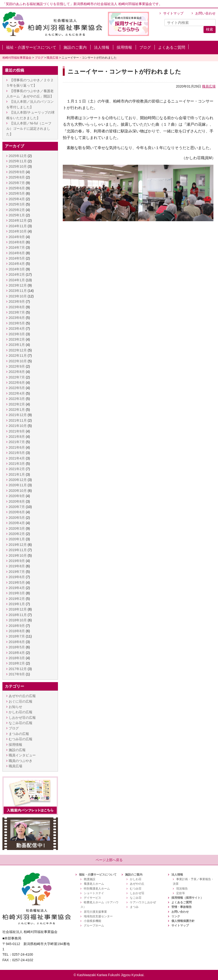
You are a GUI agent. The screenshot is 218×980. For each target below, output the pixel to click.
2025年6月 (17, 188)
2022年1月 (17, 410)
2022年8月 (17, 372)
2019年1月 (17, 604)
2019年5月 (17, 583)
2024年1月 (17, 280)
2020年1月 (17, 539)
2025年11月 (18, 161)
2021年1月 (17, 474)
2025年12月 (18, 156)
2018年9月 (17, 626)
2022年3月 (17, 399)
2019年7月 (17, 572)
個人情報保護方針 (183, 921)
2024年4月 (17, 264)
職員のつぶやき (21, 761)
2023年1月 (17, 345)
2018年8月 (17, 631)
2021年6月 (17, 447)
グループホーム (94, 925)
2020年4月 (17, 523)
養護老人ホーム (94, 884)
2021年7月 (17, 442)
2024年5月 (17, 258)
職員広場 (209, 86)
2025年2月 (17, 210)
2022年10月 (18, 361)
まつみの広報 (19, 734)
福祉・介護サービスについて (31, 47)
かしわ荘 (136, 879)
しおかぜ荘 (137, 893)
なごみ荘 (136, 898)
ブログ (145, 47)
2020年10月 (18, 491)
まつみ (134, 907)
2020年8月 (17, 501)
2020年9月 (17, 496)
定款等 (181, 893)
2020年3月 (17, 528)
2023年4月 (17, 329)
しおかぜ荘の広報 (22, 718)
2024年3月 (17, 269)
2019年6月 (17, 577)
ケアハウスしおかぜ (143, 902)
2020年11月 (18, 485)
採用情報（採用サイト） (187, 898)
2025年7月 (17, 183)
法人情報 (102, 47)
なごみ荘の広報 (21, 723)
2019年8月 (17, 566)
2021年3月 (17, 464)
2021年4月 (17, 458)
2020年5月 (17, 518)
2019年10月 (18, 555)
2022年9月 (17, 366)
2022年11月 (18, 356)
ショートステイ (94, 893)
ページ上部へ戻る (109, 860)
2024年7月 (17, 247)
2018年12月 (18, 609)
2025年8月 (17, 177)
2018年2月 (17, 663)
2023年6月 (17, 318)
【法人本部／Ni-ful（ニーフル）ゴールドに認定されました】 (29, 129)
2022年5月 (17, 388)
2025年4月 (17, 199)
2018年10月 (18, 620)
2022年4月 (17, 393)
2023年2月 (17, 339)
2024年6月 (17, 253)
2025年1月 (17, 215)
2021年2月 (17, 469)
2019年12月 (18, 545)
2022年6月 (17, 383)
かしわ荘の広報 (21, 712)
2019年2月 (17, 599)
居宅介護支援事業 (95, 912)
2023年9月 (17, 302)
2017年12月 (18, 669)
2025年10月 (18, 166)
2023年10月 (18, 296)
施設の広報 (17, 750)
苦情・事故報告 (182, 907)
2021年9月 (17, 431)
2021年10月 (18, 426)
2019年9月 (17, 561)
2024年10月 (18, 231)
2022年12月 (18, 350)
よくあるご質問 (172, 47)
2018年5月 (17, 647)
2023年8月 (17, 307)
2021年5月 (17, 453)
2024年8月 (17, 242)
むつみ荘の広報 (21, 739)
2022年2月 (17, 404)
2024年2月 (17, 274)
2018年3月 (17, 658)
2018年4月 (17, 653)
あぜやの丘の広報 (22, 696)
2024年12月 (18, 220)
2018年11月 (18, 615)
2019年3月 (17, 593)
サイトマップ (173, 13)
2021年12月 (18, 415)
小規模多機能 (92, 921)
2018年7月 (17, 636)
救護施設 (90, 879)
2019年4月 (17, 588)
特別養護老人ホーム (97, 889)
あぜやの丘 (137, 884)
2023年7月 (17, 312)
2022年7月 (17, 377)
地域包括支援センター (98, 916)
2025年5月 (17, 193)
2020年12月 (18, 480)
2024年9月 (17, 237)
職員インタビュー (22, 755)
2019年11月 (18, 550)
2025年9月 (17, 172)
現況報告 (182, 889)
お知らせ (15, 707)
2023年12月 (18, 285)
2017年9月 (17, 674)
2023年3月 (17, 334)
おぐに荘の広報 (21, 701)
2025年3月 (17, 204)
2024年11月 (18, 226)
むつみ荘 (136, 889)
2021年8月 (17, 437)
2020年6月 (17, 512)
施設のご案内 (75, 47)
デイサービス (92, 898)
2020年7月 (17, 507)
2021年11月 (18, 420)
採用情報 (124, 47)
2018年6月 (17, 642)
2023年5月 (17, 323)
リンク (176, 916)
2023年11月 (18, 291)
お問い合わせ (205, 13)
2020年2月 (17, 534)
